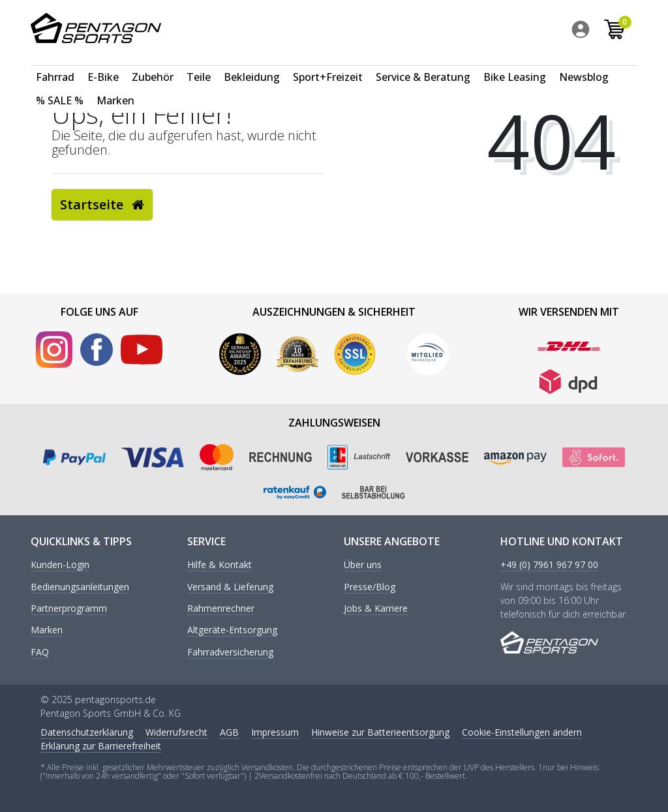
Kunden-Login (60, 565)
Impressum (275, 732)
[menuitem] (586, 32)
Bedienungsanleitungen (80, 587)
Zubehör (153, 63)
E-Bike (103, 63)
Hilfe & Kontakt (220, 565)
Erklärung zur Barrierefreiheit (101, 746)
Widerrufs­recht (176, 732)
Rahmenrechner (221, 609)
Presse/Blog (370, 587)
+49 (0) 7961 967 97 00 (549, 565)
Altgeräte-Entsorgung (232, 630)
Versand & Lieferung (230, 587)
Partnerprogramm (69, 609)
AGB (229, 732)
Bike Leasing (515, 63)
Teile (199, 63)
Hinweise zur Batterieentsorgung (380, 732)
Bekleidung (252, 63)
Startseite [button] (102, 204)
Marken (115, 86)
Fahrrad (55, 63)
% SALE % (60, 86)
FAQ (40, 653)
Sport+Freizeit (328, 63)
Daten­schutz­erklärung (87, 732)
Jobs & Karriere (376, 609)
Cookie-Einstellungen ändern (522, 732)
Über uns (363, 565)
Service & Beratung (423, 63)
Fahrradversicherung (230, 653)
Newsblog (584, 63)
